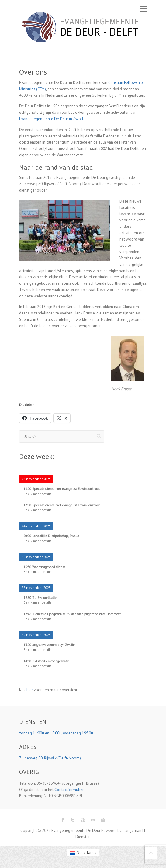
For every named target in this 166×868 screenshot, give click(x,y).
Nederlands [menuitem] (86, 853)
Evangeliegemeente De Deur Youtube (83, 820)
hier (30, 690)
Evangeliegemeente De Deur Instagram (103, 820)
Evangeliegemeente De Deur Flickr (93, 820)
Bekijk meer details (37, 494)
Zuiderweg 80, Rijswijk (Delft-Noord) (50, 758)
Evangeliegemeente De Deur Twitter (73, 820)
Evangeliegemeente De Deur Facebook (63, 820)
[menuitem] (83, 853)
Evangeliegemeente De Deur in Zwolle (52, 119)
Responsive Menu (143, 9)
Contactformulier (69, 790)
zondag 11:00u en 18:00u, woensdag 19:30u (57, 733)
